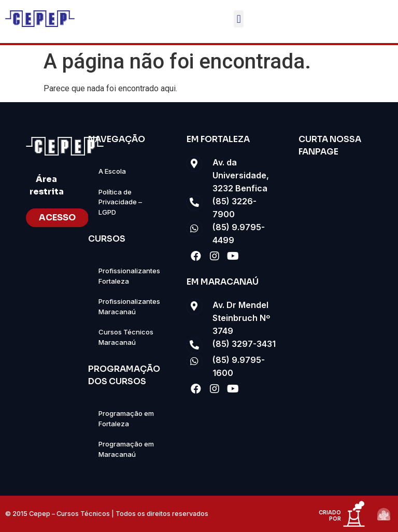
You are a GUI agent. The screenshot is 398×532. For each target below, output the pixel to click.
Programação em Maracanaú (126, 449)
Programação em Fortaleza (126, 418)
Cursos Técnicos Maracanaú (126, 337)
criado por (330, 516)
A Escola (112, 171)
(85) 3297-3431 (244, 344)
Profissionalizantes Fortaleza (129, 276)
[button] (239, 19)
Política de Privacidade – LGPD (120, 202)
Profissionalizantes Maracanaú (129, 306)
